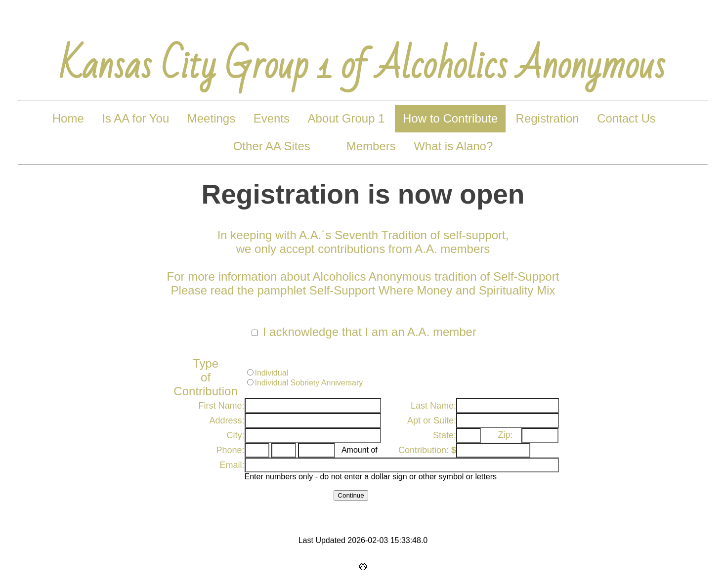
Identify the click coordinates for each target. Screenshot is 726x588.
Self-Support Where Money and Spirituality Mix (432, 290)
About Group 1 (346, 118)
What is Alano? (453, 146)
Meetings (211, 118)
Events (272, 118)
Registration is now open (363, 194)
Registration (548, 118)
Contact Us (626, 118)
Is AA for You (135, 118)
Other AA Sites (272, 146)
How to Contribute (450, 118)
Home (68, 118)
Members (371, 146)
